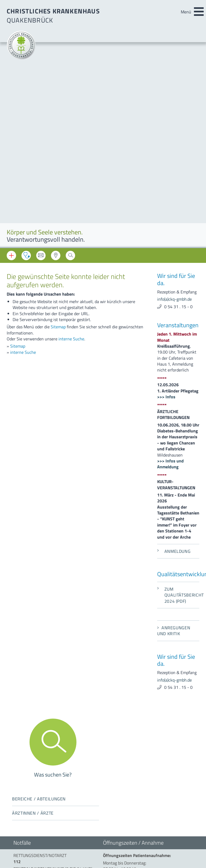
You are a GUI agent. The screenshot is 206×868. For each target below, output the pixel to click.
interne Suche (71, 133)
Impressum (23, 777)
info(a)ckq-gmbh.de (174, 93)
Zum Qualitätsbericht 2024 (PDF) (178, 389)
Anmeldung (174, 345)
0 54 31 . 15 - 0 (178, 101)
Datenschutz (25, 784)
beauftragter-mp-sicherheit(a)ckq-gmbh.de (140, 750)
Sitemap (58, 121)
